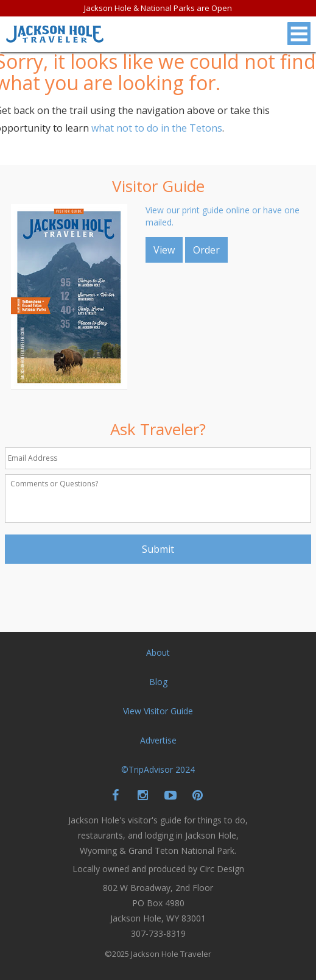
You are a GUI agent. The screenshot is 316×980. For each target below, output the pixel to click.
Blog (158, 682)
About (158, 652)
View (164, 250)
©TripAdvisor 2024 (158, 769)
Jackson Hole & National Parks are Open (158, 8)
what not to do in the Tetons (157, 128)
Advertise (158, 740)
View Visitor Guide (158, 711)
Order (206, 250)
